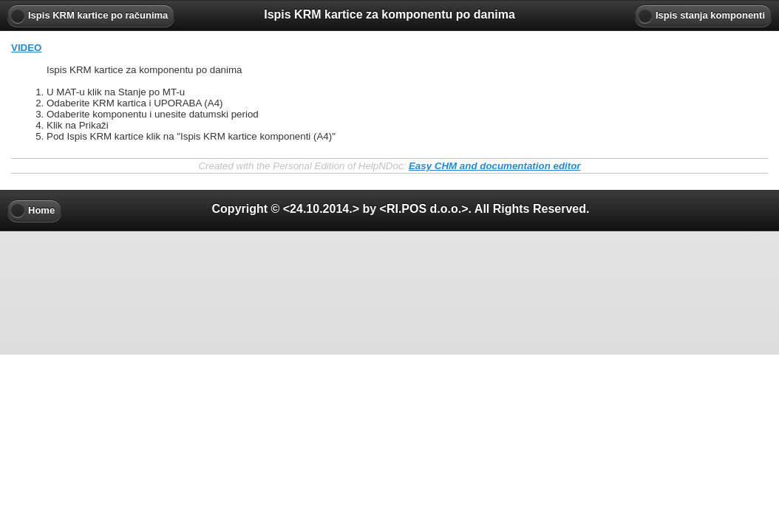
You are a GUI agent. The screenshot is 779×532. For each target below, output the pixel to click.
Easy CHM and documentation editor (495, 166)
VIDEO (26, 48)
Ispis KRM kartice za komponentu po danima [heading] (389, 14)
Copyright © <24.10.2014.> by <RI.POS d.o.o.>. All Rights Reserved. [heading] (401, 209)
